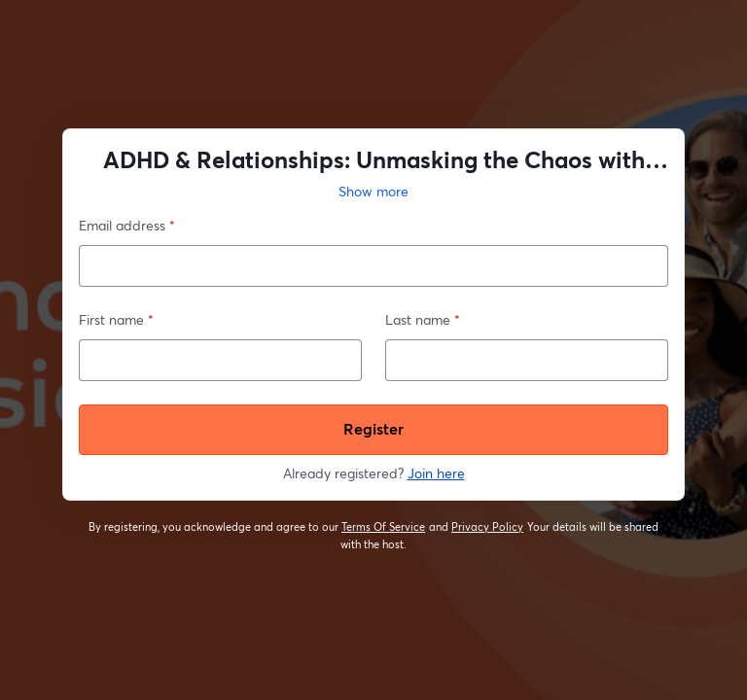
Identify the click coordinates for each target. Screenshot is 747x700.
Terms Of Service (384, 527)
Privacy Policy (488, 527)
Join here (436, 473)
